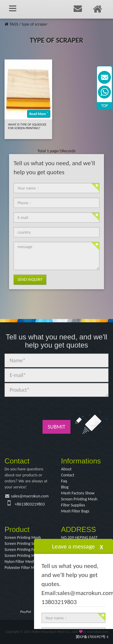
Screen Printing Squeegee (26, 544)
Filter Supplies (73, 505)
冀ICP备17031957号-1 (92, 637)
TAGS (14, 24)
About (66, 469)
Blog (65, 487)
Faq (64, 481)
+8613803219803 (30, 504)
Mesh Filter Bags (75, 511)
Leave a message (74, 546)
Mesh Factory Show (78, 493)
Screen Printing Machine (25, 556)
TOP (105, 106)
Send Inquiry (30, 279)
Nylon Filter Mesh (20, 562)
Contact (68, 475)
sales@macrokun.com (30, 496)
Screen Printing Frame (23, 550)
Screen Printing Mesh (79, 499)
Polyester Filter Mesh (23, 568)
